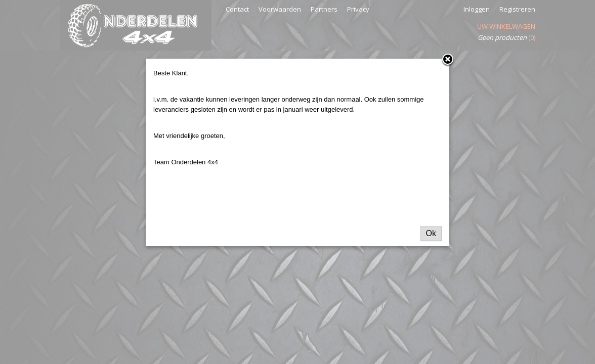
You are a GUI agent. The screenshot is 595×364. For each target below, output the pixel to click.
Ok (431, 233)
